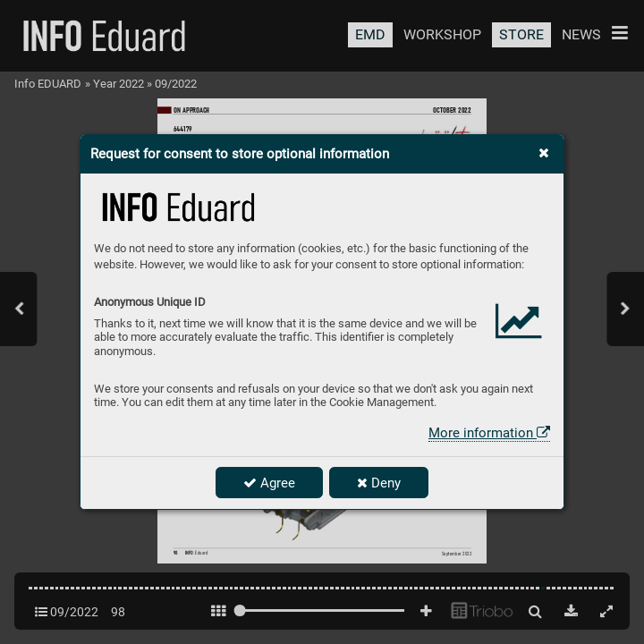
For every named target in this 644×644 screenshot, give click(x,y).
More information (489, 433)
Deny (379, 483)
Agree (269, 483)
